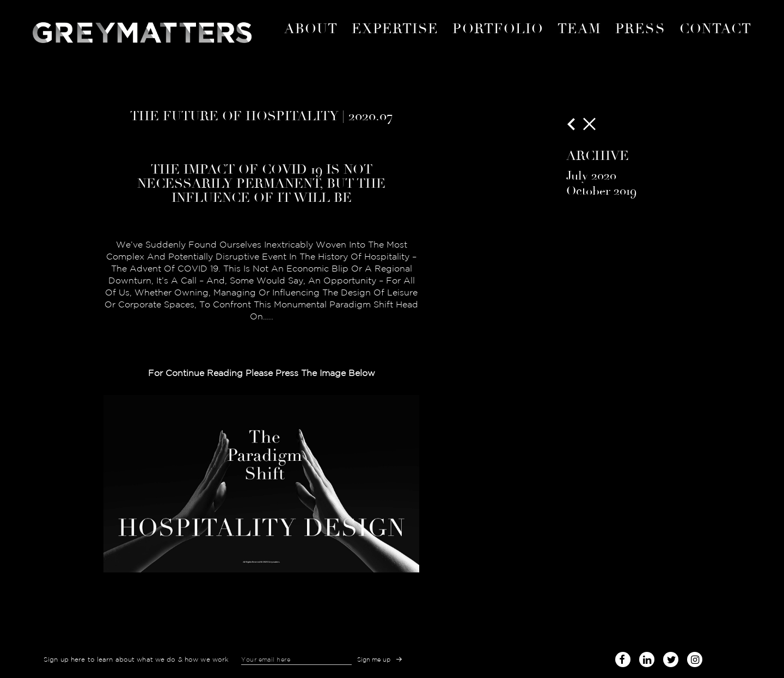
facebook (623, 658)
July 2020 (591, 176)
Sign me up (374, 659)
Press (640, 29)
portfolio (498, 29)
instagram (695, 658)
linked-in (647, 659)
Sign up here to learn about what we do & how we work (136, 659)
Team (579, 29)
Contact (715, 29)
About (311, 29)
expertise (395, 29)
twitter (671, 658)
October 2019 (601, 191)
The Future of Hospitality (234, 116)
